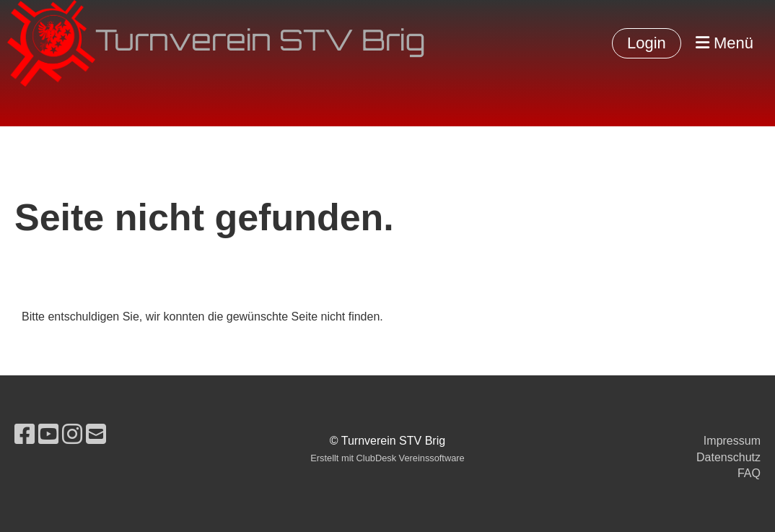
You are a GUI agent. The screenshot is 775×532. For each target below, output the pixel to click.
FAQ (749, 473)
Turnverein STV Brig (260, 43)
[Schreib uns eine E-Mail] (96, 435)
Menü (724, 43)
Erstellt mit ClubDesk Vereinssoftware (387, 458)
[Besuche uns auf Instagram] (72, 435)
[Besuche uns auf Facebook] (25, 435)
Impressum (732, 441)
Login (647, 43)
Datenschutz (728, 457)
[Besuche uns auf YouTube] (48, 435)
